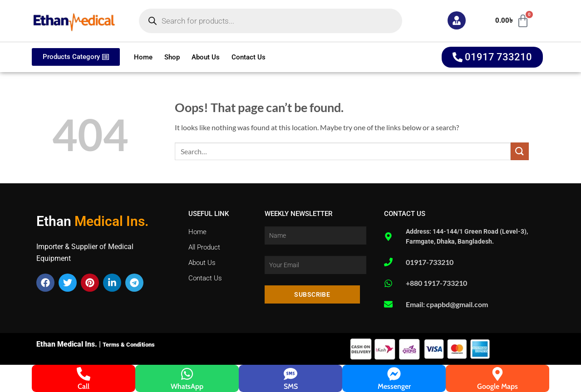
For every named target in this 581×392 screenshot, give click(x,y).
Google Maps (497, 386)
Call (84, 386)
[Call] (84, 374)
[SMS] (290, 374)
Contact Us (249, 57)
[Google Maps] (497, 374)
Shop (172, 57)
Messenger (394, 386)
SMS (291, 386)
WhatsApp (187, 386)
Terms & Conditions (129, 345)
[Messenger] (394, 374)
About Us (206, 57)
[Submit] (520, 151)
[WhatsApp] (187, 374)
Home (143, 57)
